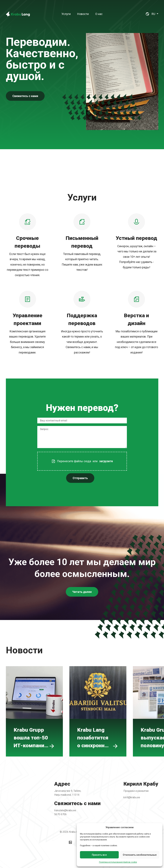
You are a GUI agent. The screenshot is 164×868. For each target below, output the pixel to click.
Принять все (99, 855)
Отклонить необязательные (140, 855)
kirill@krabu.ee (122, 798)
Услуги (66, 14)
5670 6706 (65, 811)
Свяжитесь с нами (25, 96)
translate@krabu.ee (68, 808)
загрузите (101, 457)
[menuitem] (66, 14)
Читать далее (82, 600)
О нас (99, 14)
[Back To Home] (18, 14)
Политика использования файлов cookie (118, 862)
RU (154, 14)
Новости (83, 14)
